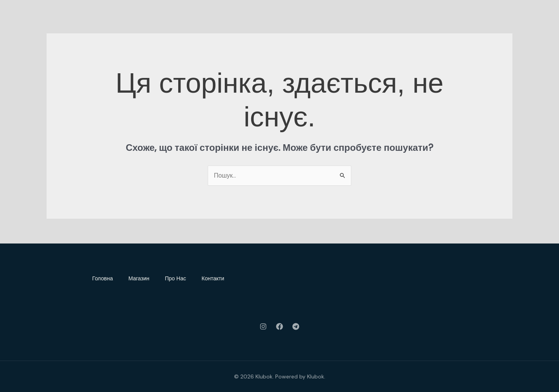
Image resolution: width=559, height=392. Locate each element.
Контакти (213, 278)
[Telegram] (296, 326)
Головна (103, 278)
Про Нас (176, 278)
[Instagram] (263, 326)
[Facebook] (279, 326)
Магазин (139, 278)
